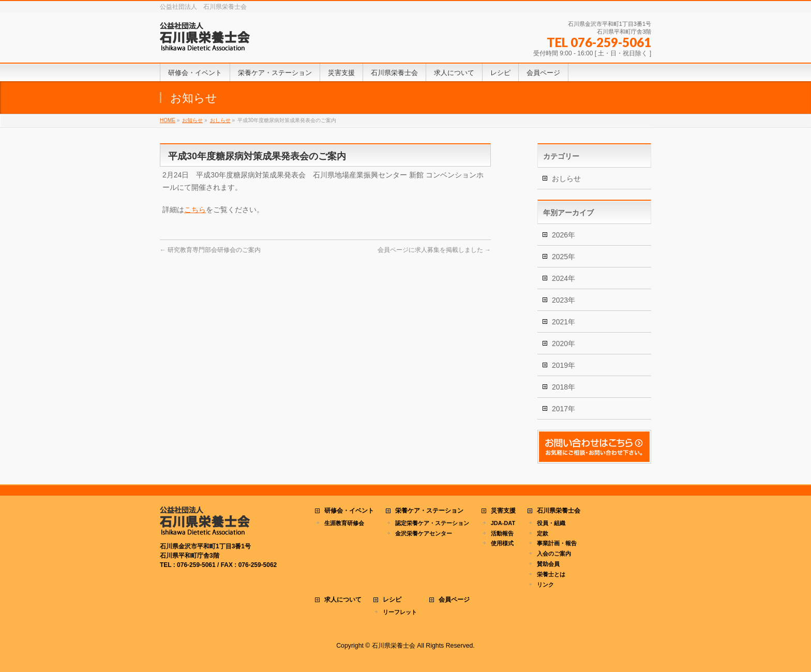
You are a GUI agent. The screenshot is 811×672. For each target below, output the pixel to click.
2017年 (564, 409)
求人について (343, 600)
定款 (543, 533)
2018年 (564, 387)
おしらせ (566, 178)
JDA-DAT (503, 523)
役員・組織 (551, 523)
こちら (195, 210)
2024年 (564, 278)
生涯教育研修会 (344, 523)
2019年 (564, 365)
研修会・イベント (349, 511)
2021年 (564, 322)
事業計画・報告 (557, 543)
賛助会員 (548, 564)
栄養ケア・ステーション (429, 511)
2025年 (564, 257)
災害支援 (503, 511)
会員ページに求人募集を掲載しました (434, 250)
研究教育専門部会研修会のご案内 (210, 250)
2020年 (564, 344)
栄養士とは (551, 574)
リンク (545, 585)
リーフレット (400, 612)
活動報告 (502, 533)
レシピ (392, 600)
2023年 (564, 300)
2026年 (564, 235)
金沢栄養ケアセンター (424, 533)
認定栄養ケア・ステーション (432, 523)
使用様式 (502, 543)
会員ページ (454, 600)
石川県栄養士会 (559, 511)
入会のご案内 (554, 554)
